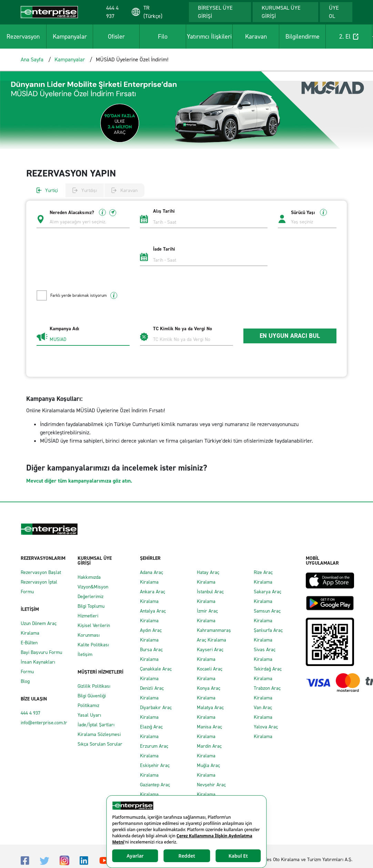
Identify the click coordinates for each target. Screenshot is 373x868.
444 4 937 (31, 713)
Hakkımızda (89, 577)
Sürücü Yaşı (309, 212)
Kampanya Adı (64, 329)
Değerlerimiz (90, 597)
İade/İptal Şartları (96, 725)
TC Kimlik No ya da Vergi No (183, 329)
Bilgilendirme (303, 37)
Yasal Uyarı (89, 715)
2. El (349, 37)
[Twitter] (44, 860)
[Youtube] (104, 860)
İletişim (85, 654)
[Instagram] (64, 860)
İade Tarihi (164, 249)
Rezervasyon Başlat (41, 572)
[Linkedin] (84, 860)
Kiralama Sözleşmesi (99, 734)
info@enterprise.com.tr (44, 723)
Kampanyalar (70, 37)
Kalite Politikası (93, 645)
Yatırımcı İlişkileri (209, 37)
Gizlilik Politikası (94, 686)
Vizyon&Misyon (93, 587)
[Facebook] (25, 860)
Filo (163, 37)
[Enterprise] (49, 12)
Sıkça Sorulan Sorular (100, 744)
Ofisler (116, 37)
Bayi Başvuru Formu (41, 652)
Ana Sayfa (32, 59)
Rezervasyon (23, 37)
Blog (25, 681)
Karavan (256, 37)
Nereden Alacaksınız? (83, 213)
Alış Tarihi (164, 211)
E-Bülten (29, 643)
